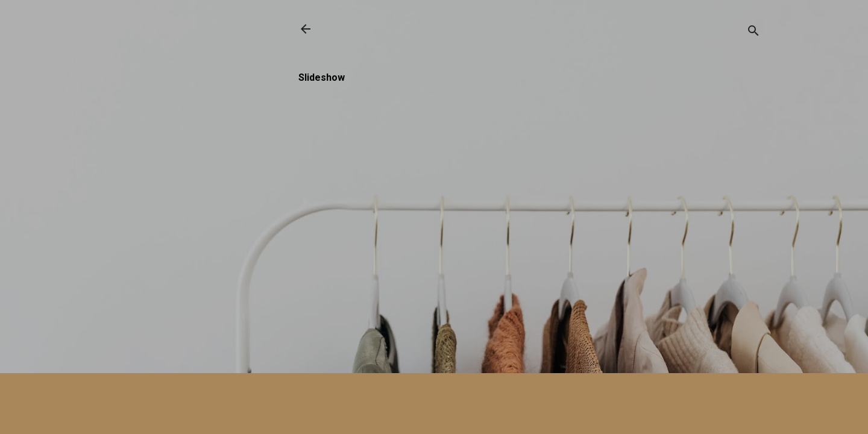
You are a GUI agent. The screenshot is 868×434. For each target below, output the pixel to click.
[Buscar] (753, 33)
